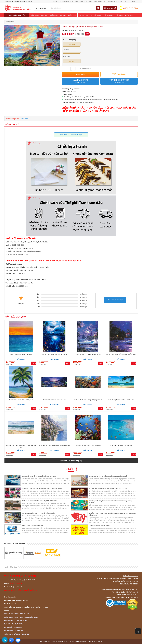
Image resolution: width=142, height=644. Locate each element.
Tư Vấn (120, 1)
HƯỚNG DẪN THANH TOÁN (18, 255)
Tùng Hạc (98, 15)
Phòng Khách (108, 15)
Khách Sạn (129, 15)
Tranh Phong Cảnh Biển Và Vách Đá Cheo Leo (54, 445)
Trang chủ (56, 1)
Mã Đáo (63, 15)
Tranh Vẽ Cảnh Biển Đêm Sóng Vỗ (54, 400)
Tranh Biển (24, 119)
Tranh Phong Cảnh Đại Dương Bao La (54, 354)
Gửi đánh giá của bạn (115, 300)
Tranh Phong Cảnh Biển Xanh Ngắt (21, 354)
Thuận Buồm (72, 15)
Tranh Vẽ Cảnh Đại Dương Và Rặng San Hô (88, 400)
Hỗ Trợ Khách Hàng (100, 1)
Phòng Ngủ (119, 15)
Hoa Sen (81, 15)
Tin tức (127, 1)
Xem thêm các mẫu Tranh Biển (71, 135)
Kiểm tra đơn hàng (67, 1)
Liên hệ (133, 1)
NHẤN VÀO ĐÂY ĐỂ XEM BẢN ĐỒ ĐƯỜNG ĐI (24, 251)
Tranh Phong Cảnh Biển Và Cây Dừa (21, 400)
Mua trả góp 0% (80, 81)
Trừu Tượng (35, 15)
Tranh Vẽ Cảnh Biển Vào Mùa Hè (121, 445)
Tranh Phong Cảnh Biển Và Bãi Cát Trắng (121, 400)
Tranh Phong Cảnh (13, 119)
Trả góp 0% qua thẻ (119, 81)
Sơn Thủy (45, 15)
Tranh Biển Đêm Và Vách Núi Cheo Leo (88, 354)
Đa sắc (72, 61)
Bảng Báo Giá (79, 1)
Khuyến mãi (112, 1)
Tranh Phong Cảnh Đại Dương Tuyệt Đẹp (88, 445)
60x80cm (72, 44)
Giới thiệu (89, 1)
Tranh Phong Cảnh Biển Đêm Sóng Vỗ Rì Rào (121, 354)
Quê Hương (54, 15)
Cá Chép (89, 15)
